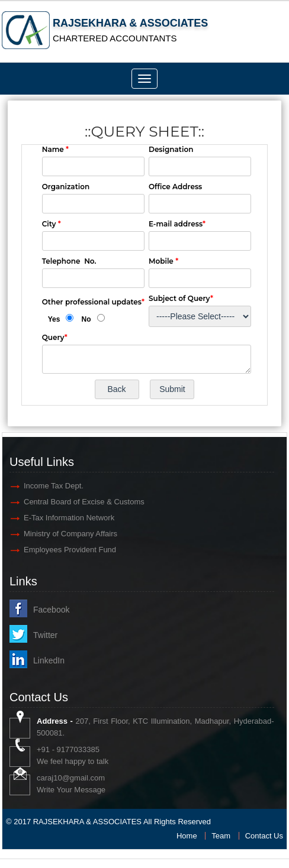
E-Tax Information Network (69, 518)
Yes (54, 319)
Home (187, 836)
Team (221, 836)
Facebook (51, 610)
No (86, 319)
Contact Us (264, 836)
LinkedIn (49, 660)
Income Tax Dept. (54, 486)
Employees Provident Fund (70, 550)
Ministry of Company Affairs (70, 534)
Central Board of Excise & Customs (84, 502)
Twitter (45, 635)
